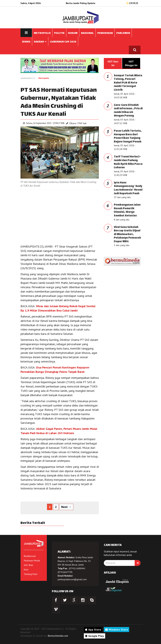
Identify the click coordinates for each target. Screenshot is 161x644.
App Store (93, 630)
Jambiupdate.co (28, 78)
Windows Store (116, 630)
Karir (26, 570)
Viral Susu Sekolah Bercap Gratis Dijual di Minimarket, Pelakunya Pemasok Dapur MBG (127, 234)
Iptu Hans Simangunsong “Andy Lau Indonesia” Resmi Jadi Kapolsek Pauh (128, 188)
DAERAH (40, 42)
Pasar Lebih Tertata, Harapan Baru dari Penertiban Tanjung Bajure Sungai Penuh (128, 136)
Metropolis (44, 78)
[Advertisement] (60, 216)
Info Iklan (28, 565)
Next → (66, 507)
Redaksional (30, 556)
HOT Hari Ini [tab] (113, 63)
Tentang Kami (31, 574)
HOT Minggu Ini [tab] (131, 63)
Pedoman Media (32, 561)
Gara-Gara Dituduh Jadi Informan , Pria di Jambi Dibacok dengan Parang (128, 111)
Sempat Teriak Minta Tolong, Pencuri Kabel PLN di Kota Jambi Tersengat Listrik (128, 83)
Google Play (94, 636)
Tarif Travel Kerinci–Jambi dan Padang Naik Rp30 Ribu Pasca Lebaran (128, 162)
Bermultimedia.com (58, 636)
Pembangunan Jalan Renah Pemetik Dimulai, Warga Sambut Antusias (127, 210)
